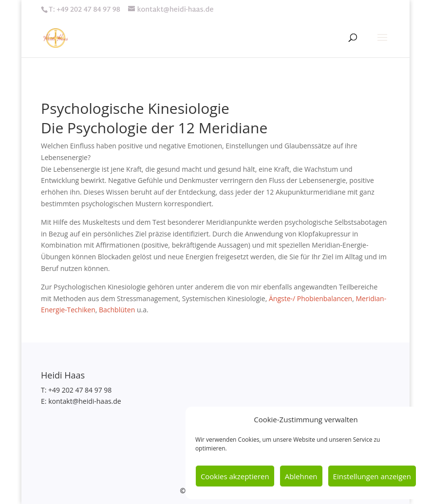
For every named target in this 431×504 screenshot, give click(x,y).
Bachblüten (117, 310)
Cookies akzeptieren (235, 476)
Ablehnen (301, 476)
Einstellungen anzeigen (372, 476)
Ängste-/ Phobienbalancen (310, 298)
